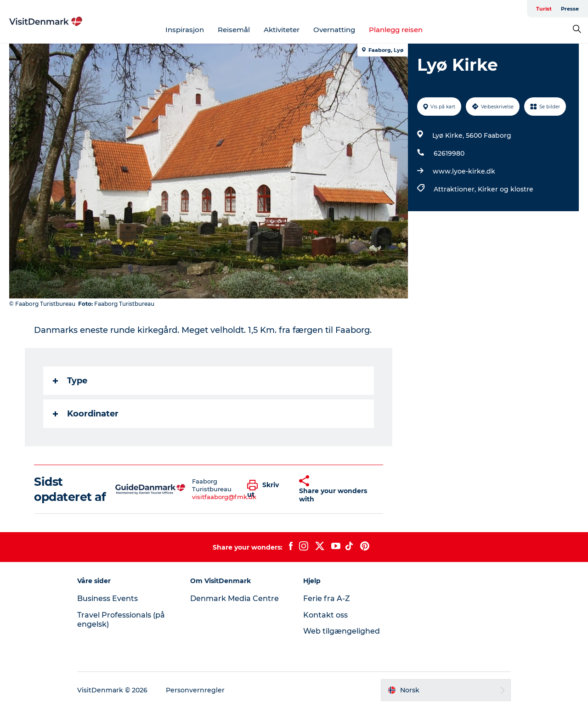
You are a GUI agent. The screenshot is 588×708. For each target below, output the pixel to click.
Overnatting (334, 30)
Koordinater (86, 414)
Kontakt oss (325, 615)
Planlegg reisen (396, 30)
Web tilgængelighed (342, 631)
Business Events (107, 598)
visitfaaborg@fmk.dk (224, 497)
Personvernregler (195, 690)
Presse (570, 9)
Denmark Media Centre (235, 598)
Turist (544, 9)
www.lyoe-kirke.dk (464, 171)
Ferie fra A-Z (327, 598)
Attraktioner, (456, 189)
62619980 (449, 153)
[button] (266, 489)
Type (70, 381)
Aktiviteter (282, 30)
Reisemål (234, 30)
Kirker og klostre (506, 189)
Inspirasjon (185, 30)
